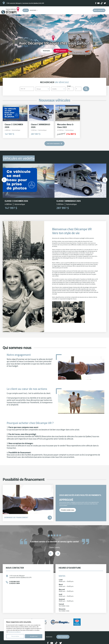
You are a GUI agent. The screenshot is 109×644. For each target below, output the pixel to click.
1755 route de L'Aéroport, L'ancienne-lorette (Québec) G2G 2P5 (25, 3)
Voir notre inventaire (53, 144)
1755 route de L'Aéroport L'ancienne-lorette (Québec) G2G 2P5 (20, 577)
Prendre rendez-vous (68, 510)
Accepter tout (34, 636)
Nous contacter (99, 10)
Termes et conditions (15, 632)
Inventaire (33, 10)
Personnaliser (15, 636)
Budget (75, 88)
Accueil (26, 10)
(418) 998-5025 (14, 581)
